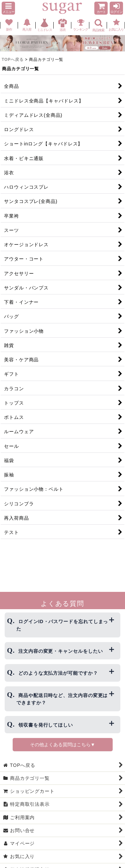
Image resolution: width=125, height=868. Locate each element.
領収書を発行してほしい (46, 725)
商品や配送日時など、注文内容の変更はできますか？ (62, 699)
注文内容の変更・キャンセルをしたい (60, 651)
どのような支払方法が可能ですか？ (58, 673)
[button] (8, 8)
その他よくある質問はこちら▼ (63, 745)
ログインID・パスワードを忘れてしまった (62, 625)
